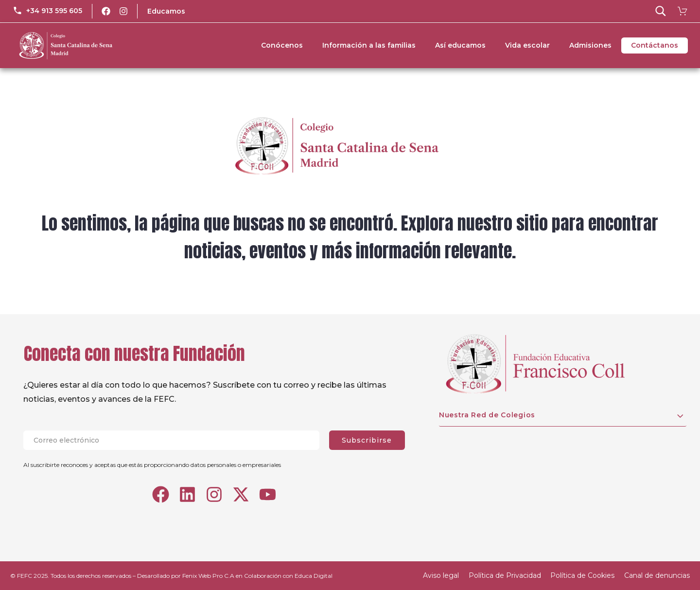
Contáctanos (655, 45)
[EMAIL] (176, 440)
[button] (661, 11)
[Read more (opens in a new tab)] (47, 11)
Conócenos (282, 45)
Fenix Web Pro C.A (208, 576)
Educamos (166, 11)
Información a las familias (369, 45)
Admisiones (590, 45)
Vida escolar (527, 45)
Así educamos (460, 45)
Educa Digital (314, 576)
